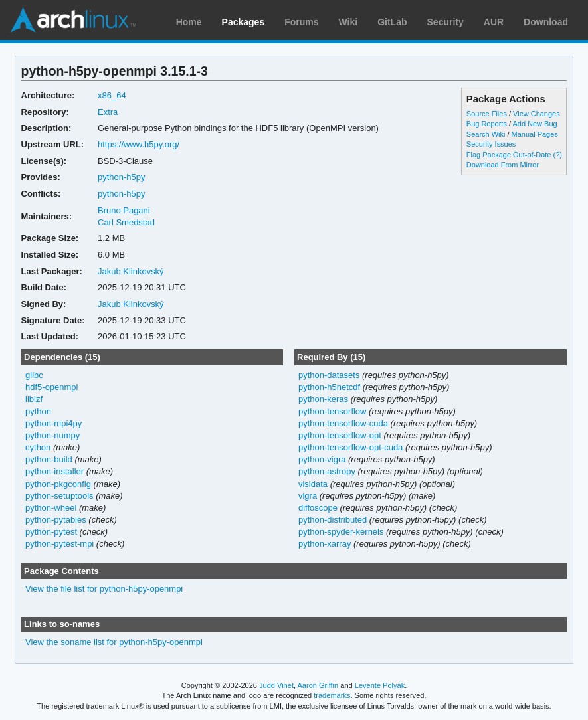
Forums (301, 22)
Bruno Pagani (124, 210)
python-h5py (121, 177)
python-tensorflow (333, 411)
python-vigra (322, 459)
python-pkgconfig (58, 484)
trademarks (332, 695)
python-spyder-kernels (341, 532)
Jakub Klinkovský (131, 271)
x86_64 (112, 95)
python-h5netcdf (329, 387)
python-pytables (56, 520)
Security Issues (491, 144)
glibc (34, 375)
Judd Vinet (276, 685)
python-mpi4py (53, 423)
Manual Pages (535, 134)
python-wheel (51, 508)
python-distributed (333, 520)
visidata (313, 484)
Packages (244, 22)
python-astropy (327, 471)
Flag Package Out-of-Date (509, 155)
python (38, 411)
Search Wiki (486, 134)
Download (546, 22)
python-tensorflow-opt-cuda (350, 447)
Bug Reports (487, 124)
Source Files (487, 114)
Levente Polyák (380, 685)
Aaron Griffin (318, 685)
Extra (108, 112)
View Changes (537, 114)
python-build (49, 459)
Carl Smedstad (126, 222)
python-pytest (51, 532)
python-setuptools (59, 496)
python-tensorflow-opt (340, 435)
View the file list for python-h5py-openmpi (104, 589)
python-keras (323, 399)
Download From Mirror (503, 165)
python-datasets (329, 375)
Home (189, 22)
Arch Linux (73, 20)
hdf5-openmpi (51, 387)
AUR (494, 22)
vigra (308, 496)
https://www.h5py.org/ (139, 144)
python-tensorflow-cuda (343, 423)
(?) (558, 155)
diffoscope (318, 508)
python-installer (54, 471)
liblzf (34, 399)
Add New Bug (535, 124)
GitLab (392, 22)
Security (445, 22)
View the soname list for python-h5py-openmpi (114, 642)
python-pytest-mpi (59, 544)
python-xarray (325, 544)
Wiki (348, 22)
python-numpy (52, 435)
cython (38, 447)
